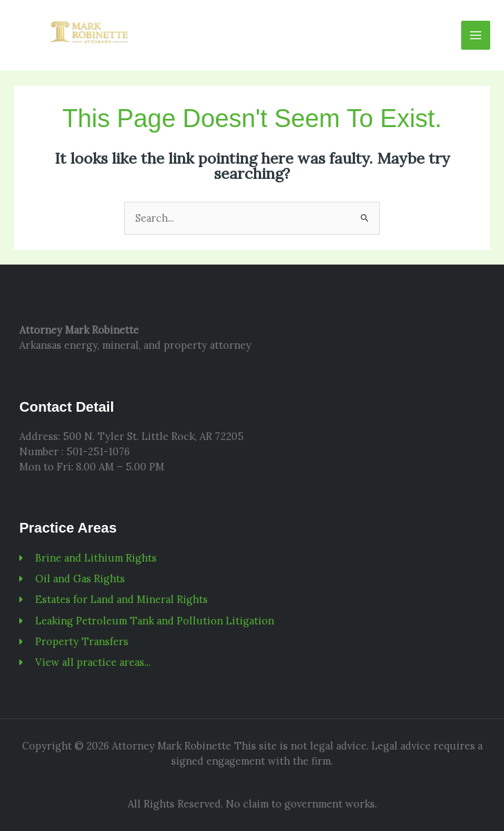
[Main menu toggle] (476, 35)
